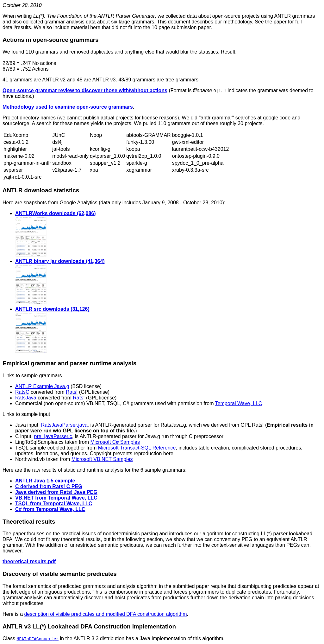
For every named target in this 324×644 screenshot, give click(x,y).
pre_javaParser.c (53, 436)
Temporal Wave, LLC (239, 403)
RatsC (22, 392)
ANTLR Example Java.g (42, 386)
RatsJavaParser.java (64, 425)
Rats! (72, 392)
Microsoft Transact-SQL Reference (137, 448)
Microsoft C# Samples (115, 442)
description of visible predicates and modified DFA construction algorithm (105, 614)
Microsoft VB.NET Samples (102, 459)
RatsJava (26, 398)
